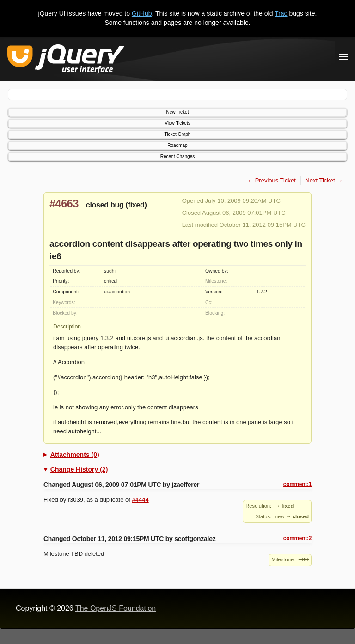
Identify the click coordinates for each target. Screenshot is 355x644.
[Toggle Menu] (343, 57)
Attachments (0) (75, 455)
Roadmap (177, 145)
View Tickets (177, 123)
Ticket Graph (178, 134)
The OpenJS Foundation (116, 608)
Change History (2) (79, 469)
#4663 (64, 204)
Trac (281, 13)
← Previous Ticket (272, 180)
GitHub (142, 13)
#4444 (141, 500)
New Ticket (178, 112)
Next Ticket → (324, 180)
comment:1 (297, 484)
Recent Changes (178, 156)
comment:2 (297, 538)
